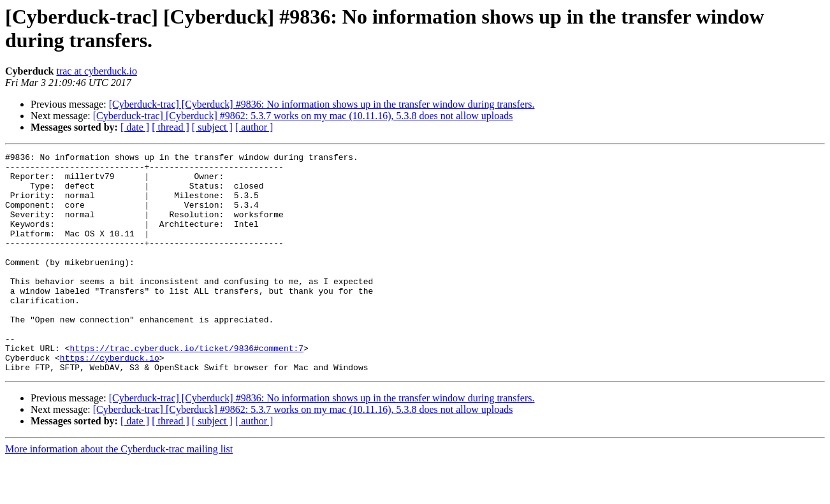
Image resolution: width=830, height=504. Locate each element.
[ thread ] (171, 127)
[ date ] (135, 127)
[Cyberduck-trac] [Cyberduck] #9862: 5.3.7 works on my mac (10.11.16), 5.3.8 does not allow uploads (303, 116)
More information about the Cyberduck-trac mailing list (119, 493)
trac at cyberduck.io (97, 71)
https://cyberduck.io (110, 400)
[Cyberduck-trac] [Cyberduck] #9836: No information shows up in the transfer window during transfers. (322, 104)
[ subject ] (212, 127)
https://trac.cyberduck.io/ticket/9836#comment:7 (186, 388)
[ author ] (254, 127)
